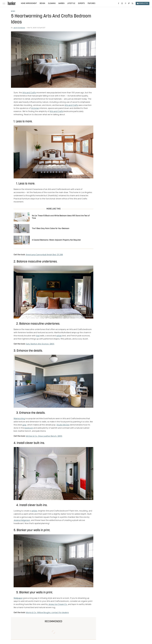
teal (38, 336)
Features (91, 3)
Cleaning (52, 3)
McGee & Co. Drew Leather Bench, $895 (44, 436)
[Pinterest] (126, 3)
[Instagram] (122, 3)
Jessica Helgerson (22, 520)
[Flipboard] (129, 3)
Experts (81, 3)
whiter (34, 511)
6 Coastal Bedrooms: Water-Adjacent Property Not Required (56, 240)
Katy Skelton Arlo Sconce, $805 (40, 344)
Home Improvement (29, 3)
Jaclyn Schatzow (19, 28)
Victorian (35, 108)
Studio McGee (63, 425)
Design (42, 3)
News (13, 11)
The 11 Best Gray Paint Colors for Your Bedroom (51, 229)
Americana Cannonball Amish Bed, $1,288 (44, 255)
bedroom (29, 428)
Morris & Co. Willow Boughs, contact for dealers (47, 613)
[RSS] (133, 3)
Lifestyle (71, 3)
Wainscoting (19, 419)
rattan (59, 336)
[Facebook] (119, 3)
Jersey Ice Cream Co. (58, 604)
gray (24, 425)
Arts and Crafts (29, 93)
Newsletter (143, 3)
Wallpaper (18, 598)
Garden (61, 3)
